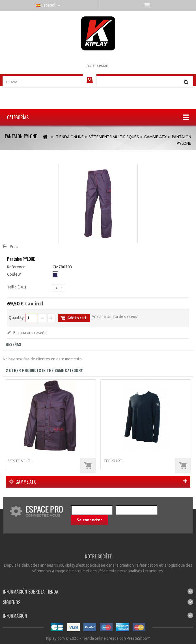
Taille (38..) (17, 287)
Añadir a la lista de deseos (114, 316)
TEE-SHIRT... (114, 461)
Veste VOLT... (21, 461)
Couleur (15, 274)
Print (14, 246)
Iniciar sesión (97, 65)
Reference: (17, 267)
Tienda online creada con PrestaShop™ (116, 638)
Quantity (16, 318)
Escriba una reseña (29, 333)
